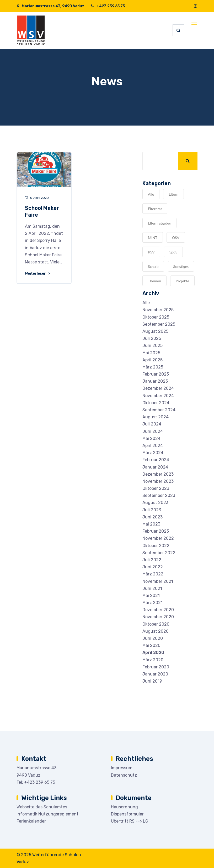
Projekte (182, 281)
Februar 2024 (156, 460)
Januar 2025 (155, 381)
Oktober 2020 (156, 624)
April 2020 (153, 653)
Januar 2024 (155, 467)
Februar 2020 (156, 667)
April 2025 (153, 360)
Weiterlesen (38, 274)
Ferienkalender (31, 821)
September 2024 (159, 410)
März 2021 (153, 603)
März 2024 (153, 453)
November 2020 (158, 617)
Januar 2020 (155, 674)
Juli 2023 (152, 510)
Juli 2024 (152, 424)
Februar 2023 (156, 531)
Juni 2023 (153, 517)
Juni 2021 (152, 588)
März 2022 (153, 574)
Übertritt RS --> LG (130, 821)
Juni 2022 (153, 567)
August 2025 (155, 331)
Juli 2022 (152, 560)
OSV (176, 238)
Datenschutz (124, 775)
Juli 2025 (152, 338)
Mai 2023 (151, 524)
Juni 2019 (152, 681)
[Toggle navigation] (195, 23)
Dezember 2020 (158, 610)
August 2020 (156, 631)
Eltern (173, 194)
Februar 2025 (156, 374)
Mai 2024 (151, 438)
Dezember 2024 (158, 388)
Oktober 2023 (156, 488)
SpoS (173, 252)
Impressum (122, 768)
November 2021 (158, 581)
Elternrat (155, 209)
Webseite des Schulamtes (42, 807)
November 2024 (158, 396)
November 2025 (158, 310)
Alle (151, 194)
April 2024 (153, 446)
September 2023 (159, 495)
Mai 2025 (151, 353)
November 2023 (158, 481)
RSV (151, 252)
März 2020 (153, 660)
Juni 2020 (153, 638)
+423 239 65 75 (108, 6)
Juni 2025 (153, 345)
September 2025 (159, 324)
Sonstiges (181, 266)
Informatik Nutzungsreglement (47, 814)
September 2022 (159, 553)
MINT (153, 238)
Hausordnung (124, 807)
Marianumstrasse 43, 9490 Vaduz (50, 6)
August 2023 (155, 503)
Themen (154, 281)
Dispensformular (127, 814)
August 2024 (156, 417)
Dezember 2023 (158, 474)
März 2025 (153, 367)
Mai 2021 (151, 596)
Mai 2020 (151, 645)
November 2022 (158, 538)
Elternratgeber (159, 223)
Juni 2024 (153, 431)
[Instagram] (195, 6)
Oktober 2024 (156, 403)
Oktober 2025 (156, 317)
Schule (153, 266)
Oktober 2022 (156, 546)
